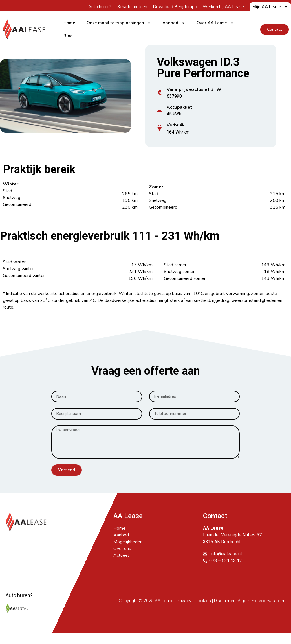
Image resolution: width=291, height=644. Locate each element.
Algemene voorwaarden (262, 601)
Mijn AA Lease (270, 7)
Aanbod (174, 23)
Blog (68, 36)
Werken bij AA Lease (223, 7)
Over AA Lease (215, 23)
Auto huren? (100, 7)
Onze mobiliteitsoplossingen (119, 23)
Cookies (203, 601)
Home (69, 23)
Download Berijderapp (175, 7)
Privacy (184, 601)
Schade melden (132, 7)
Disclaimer (224, 601)
